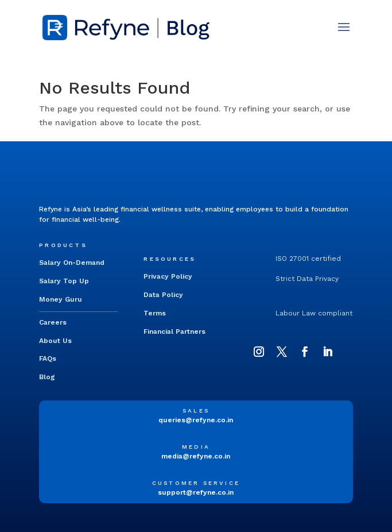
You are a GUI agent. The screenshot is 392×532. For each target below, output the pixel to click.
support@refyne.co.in (196, 492)
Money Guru (61, 299)
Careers (53, 322)
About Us (55, 341)
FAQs (48, 358)
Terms (155, 313)
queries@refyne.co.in (196, 420)
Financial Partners (174, 331)
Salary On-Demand (72, 263)
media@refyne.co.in (196, 456)
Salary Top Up (64, 281)
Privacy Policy (168, 276)
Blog (47, 377)
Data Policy (163, 295)
